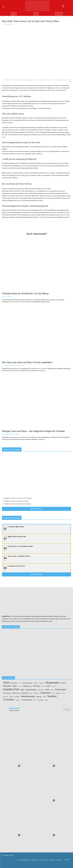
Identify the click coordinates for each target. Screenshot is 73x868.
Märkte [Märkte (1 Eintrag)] (31, 693)
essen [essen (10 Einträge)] (14, 686)
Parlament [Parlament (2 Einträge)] (58, 693)
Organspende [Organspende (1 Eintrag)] (36, 693)
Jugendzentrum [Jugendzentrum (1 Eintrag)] (41, 690)
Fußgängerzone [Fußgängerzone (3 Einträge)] (27, 686)
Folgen (67, 709)
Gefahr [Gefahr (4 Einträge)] (48, 686)
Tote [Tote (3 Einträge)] (44, 697)
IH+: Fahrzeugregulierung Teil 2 (13, 365)
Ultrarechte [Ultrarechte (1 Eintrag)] (18, 700)
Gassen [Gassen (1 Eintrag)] (43, 686)
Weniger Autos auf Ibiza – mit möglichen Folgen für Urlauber (33, 431)
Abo (36, 14)
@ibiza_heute (15, 708)
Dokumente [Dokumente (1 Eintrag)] (42, 683)
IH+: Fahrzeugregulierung (11, 434)
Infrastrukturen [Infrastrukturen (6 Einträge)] (31, 690)
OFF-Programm (7, 297)
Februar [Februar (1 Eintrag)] (19, 686)
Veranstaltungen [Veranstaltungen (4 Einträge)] (27, 700)
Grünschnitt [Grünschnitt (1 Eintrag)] (54, 686)
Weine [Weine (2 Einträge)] (46, 700)
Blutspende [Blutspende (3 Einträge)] (14, 683)
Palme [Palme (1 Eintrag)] (53, 693)
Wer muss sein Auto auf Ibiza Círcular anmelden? (27, 362)
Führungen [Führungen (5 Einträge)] (36, 686)
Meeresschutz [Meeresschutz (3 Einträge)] (16, 693)
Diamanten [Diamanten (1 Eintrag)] (36, 683)
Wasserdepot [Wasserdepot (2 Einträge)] (40, 700)
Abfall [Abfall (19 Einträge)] (6, 683)
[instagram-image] (19, 731)
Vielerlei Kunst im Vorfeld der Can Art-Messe (25, 293)
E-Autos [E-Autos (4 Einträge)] (63, 683)
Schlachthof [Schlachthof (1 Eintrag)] (6, 697)
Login (13, 14)
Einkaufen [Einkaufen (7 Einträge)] (7, 686)
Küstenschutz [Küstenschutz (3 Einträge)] (7, 693)
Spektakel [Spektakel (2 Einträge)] (17, 697)
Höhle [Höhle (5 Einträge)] (22, 690)
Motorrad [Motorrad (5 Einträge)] (25, 693)
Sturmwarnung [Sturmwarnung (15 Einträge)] (28, 696)
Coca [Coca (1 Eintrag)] (20, 683)
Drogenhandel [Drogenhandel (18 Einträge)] (53, 683)
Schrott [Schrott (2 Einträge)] (11, 697)
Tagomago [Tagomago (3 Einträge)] (39, 697)
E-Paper (59, 14)
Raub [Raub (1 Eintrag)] (63, 693)
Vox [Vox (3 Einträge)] (34, 700)
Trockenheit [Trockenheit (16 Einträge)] (9, 700)
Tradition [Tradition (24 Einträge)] (52, 696)
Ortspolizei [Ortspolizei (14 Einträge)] (45, 693)
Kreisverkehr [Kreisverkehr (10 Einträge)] (61, 690)
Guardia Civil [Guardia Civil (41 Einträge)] (11, 689)
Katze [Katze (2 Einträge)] (53, 690)
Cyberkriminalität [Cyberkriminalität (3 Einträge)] (27, 683)
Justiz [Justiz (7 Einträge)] (48, 690)
